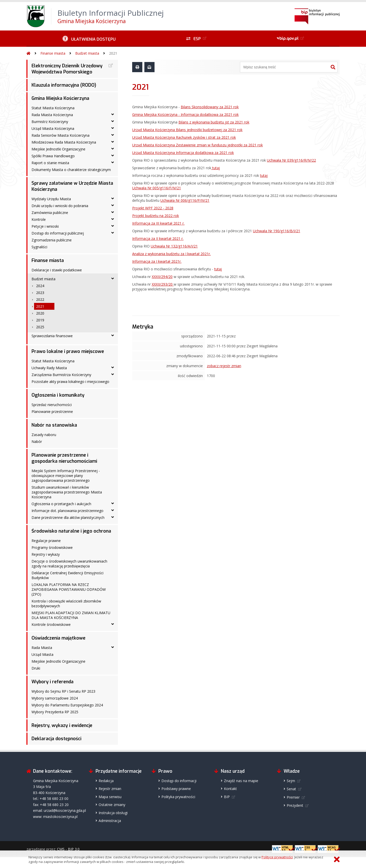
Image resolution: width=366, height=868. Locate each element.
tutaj (216, 168)
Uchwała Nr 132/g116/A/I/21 (174, 246)
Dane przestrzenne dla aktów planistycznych (68, 517)
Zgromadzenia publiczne (52, 240)
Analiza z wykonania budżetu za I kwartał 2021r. (171, 254)
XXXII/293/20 (163, 284)
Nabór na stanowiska (54, 425)
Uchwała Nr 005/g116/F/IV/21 (157, 188)
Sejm (291, 781)
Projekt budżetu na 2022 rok (156, 216)
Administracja (110, 821)
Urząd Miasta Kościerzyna (53, 128)
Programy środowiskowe (52, 547)
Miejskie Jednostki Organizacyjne (58, 149)
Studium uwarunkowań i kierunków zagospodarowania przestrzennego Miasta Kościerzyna (67, 492)
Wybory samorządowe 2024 (55, 698)
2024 (40, 286)
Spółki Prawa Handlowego (53, 156)
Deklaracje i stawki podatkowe (57, 270)
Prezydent (295, 805)
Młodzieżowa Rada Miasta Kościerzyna (64, 142)
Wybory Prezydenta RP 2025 (55, 712)
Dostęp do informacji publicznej (58, 233)
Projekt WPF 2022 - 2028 (153, 208)
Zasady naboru (44, 435)
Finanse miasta (53, 53)
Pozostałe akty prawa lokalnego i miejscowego (70, 382)
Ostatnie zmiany (112, 805)
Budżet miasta (87, 53)
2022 (40, 299)
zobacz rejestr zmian (224, 366)
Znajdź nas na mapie (241, 781)
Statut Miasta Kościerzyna (53, 108)
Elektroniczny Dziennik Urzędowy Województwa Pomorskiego (67, 69)
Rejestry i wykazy (46, 554)
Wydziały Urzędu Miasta (51, 199)
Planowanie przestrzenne (52, 412)
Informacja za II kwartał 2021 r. (158, 238)
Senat (291, 789)
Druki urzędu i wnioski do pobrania (60, 206)
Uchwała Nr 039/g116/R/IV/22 (291, 160)
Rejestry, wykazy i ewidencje (62, 725)
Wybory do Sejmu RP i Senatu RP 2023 (63, 691)
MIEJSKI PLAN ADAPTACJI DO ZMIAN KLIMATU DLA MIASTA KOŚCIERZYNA (71, 615)
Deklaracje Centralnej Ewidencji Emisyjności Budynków (67, 575)
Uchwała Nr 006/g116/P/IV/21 (185, 200)
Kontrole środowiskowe (51, 624)
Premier (293, 797)
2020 (40, 313)
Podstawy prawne (176, 789)
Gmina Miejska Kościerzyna (60, 98)
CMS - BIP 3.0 (68, 849)
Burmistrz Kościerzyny (50, 122)
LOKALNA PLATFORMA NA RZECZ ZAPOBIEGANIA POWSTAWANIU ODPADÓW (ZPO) (69, 589)
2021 (113, 53)
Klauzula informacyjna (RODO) (64, 85)
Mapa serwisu (110, 797)
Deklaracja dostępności (56, 739)
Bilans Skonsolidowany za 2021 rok (210, 107)
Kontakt (230, 789)
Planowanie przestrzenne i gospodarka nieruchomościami (64, 458)
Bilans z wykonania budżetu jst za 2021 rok (214, 122)
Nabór (37, 441)
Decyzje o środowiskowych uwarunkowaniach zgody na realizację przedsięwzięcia (69, 564)
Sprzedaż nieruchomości (52, 405)
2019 (40, 320)
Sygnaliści (39, 247)
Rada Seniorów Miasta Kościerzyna (60, 135)
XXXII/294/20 (162, 277)
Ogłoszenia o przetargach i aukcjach (61, 504)
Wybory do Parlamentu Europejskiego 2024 (67, 705)
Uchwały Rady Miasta (49, 368)
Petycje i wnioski (45, 226)
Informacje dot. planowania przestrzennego (67, 511)
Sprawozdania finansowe (52, 336)
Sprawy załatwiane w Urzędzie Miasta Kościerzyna (72, 186)
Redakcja (106, 781)
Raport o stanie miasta (50, 163)
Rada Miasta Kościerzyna (52, 115)
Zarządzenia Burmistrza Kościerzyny (61, 375)
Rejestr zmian (110, 789)
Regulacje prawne (46, 541)
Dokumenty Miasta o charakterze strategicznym (71, 170)
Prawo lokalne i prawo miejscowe (68, 351)
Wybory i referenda (52, 682)
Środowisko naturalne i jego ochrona (71, 531)
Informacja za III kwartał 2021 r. (158, 223)
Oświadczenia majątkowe (58, 638)
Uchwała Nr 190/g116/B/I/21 (277, 231)
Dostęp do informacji (179, 781)
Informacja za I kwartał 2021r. (157, 261)
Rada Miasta (42, 648)
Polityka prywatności (178, 797)
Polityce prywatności (277, 857)
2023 (40, 293)
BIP (227, 797)
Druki (36, 668)
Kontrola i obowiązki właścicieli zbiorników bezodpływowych (66, 603)
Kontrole (39, 219)
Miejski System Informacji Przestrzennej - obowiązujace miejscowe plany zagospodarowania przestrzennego (66, 476)
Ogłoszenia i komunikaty (58, 395)
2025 (40, 327)
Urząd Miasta (42, 654)
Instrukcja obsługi (113, 813)
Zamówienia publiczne (50, 213)
